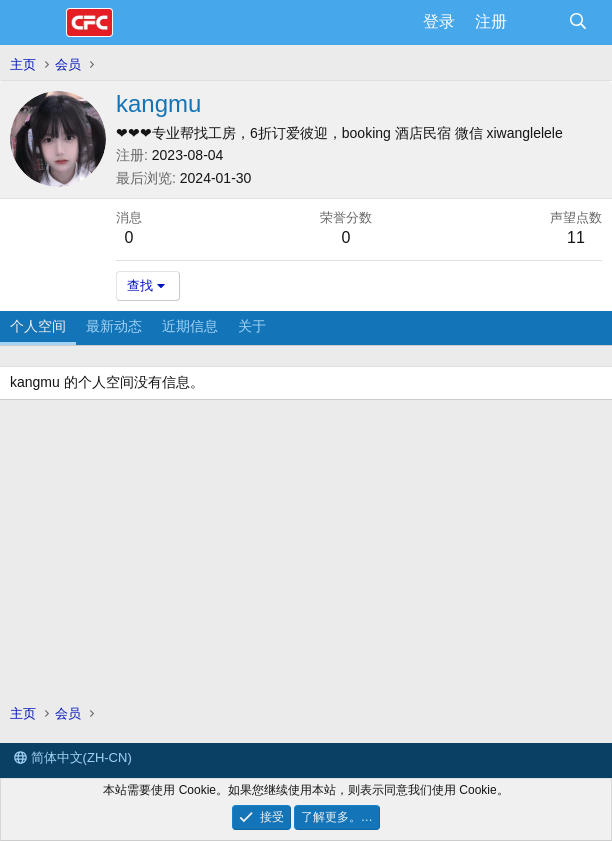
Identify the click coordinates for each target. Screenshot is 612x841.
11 (576, 237)
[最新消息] (537, 22)
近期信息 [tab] (190, 326)
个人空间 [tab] (38, 326)
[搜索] (577, 22)
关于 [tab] (252, 326)
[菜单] (37, 23)
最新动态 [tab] (114, 326)
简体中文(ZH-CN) (73, 757)
